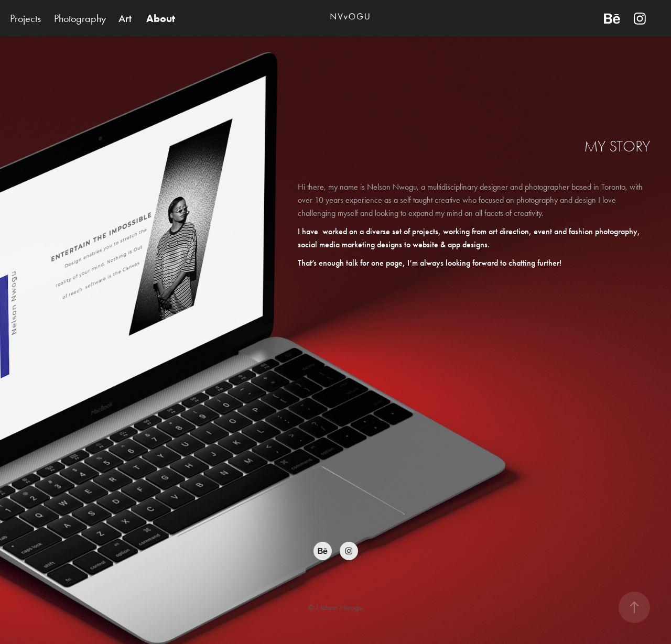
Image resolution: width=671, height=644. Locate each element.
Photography (80, 18)
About (161, 18)
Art (125, 18)
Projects (25, 18)
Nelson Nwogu (339, 607)
